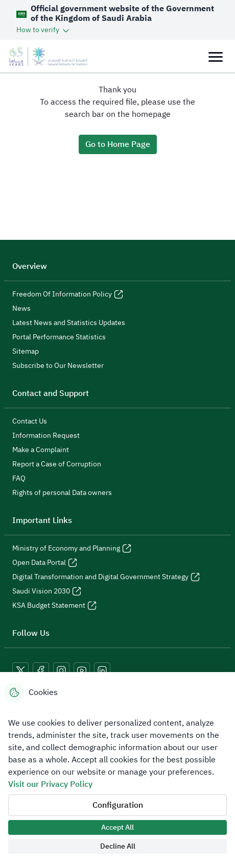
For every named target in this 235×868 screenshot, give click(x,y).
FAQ (19, 479)
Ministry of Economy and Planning (72, 549)
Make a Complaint (41, 450)
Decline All (118, 846)
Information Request (46, 436)
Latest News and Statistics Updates (69, 323)
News (21, 309)
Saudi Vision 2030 (47, 591)
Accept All (118, 827)
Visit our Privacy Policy (50, 784)
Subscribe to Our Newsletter (58, 366)
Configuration (118, 805)
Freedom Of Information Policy (68, 294)
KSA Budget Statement (54, 606)
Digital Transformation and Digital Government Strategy (106, 577)
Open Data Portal (45, 563)
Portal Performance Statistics (59, 337)
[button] (44, 30)
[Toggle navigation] (215, 56)
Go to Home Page (118, 144)
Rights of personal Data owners (62, 493)
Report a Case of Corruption (57, 464)
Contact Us (30, 421)
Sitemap (26, 352)
